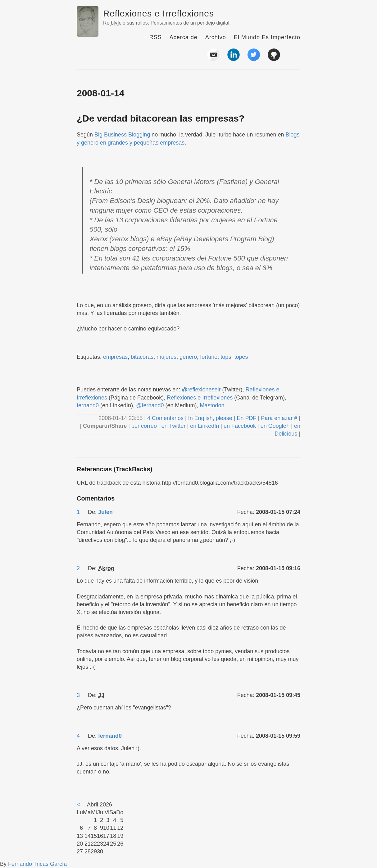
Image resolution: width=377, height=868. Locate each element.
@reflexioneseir (201, 390)
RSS (156, 37)
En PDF (247, 418)
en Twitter (174, 426)
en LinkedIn (204, 426)
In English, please (210, 418)
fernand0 (88, 405)
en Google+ (275, 426)
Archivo (216, 37)
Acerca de (184, 37)
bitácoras (142, 357)
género (188, 357)
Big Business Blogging (122, 135)
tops (226, 357)
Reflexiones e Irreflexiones (159, 14)
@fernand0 (150, 405)
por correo (143, 426)
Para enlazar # (279, 418)
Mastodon (212, 405)
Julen (105, 512)
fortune (209, 357)
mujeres (166, 357)
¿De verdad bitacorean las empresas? (161, 118)
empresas (115, 357)
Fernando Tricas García (37, 864)
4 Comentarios (166, 418)
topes (241, 357)
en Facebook (239, 426)
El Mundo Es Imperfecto (267, 37)
